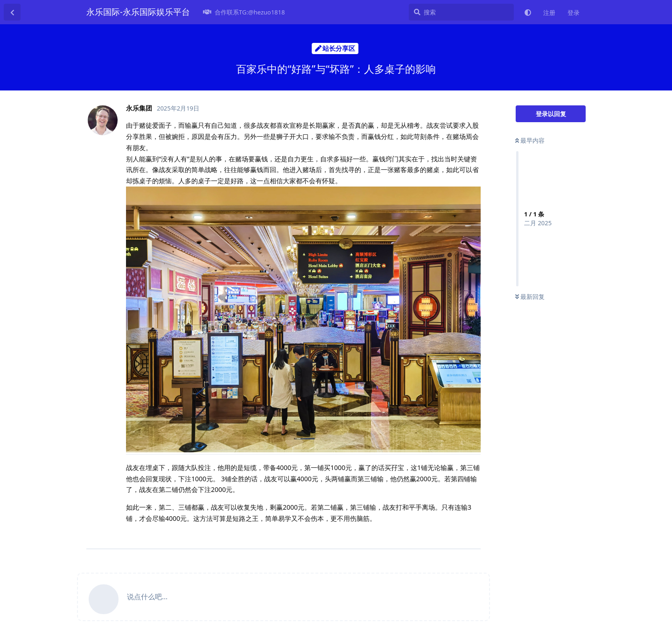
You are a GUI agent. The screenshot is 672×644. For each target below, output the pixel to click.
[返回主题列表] (12, 12)
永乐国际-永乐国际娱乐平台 (138, 12)
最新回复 (530, 297)
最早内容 (530, 140)
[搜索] (461, 12)
